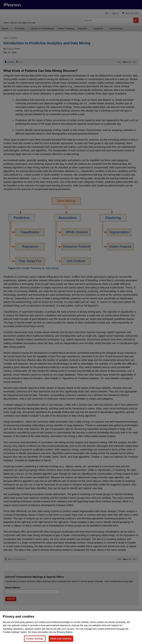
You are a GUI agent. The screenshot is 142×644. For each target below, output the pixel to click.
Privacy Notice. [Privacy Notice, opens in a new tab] (65, 632)
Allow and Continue (61, 639)
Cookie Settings (35, 639)
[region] (71, 628)
